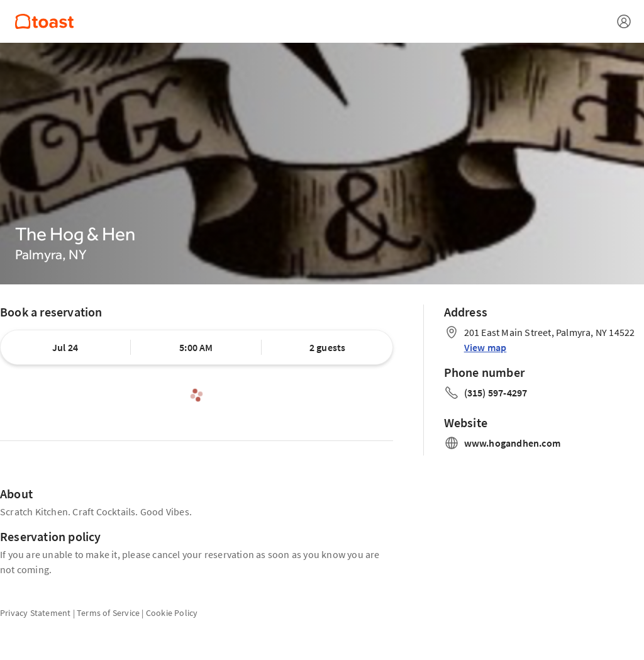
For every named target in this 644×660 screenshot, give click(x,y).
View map (486, 347)
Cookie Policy (172, 613)
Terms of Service (108, 613)
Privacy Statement (35, 613)
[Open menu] (624, 21)
